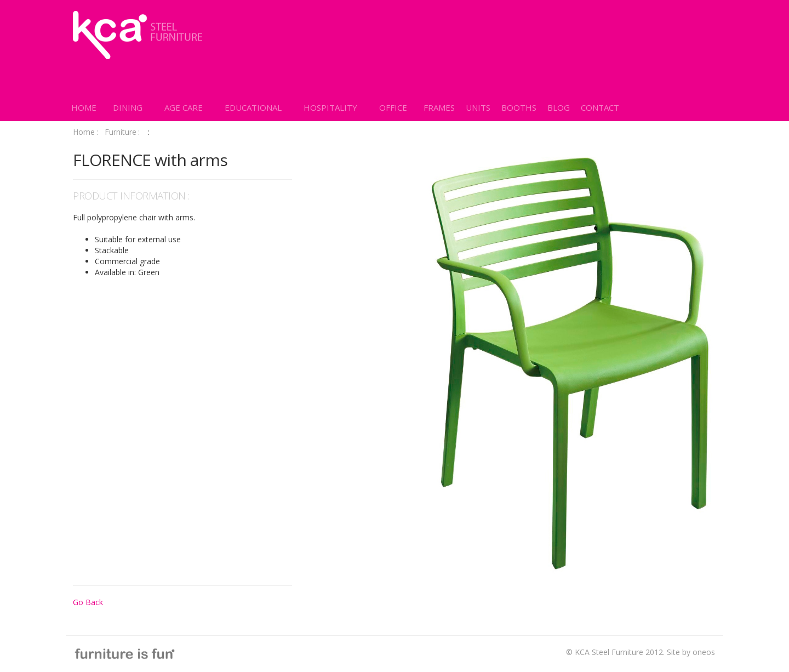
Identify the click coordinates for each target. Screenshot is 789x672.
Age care (184, 107)
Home (85, 132)
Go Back (88, 602)
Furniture (122, 132)
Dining (128, 107)
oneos (704, 652)
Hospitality (330, 107)
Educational (253, 107)
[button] (128, 107)
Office (393, 107)
